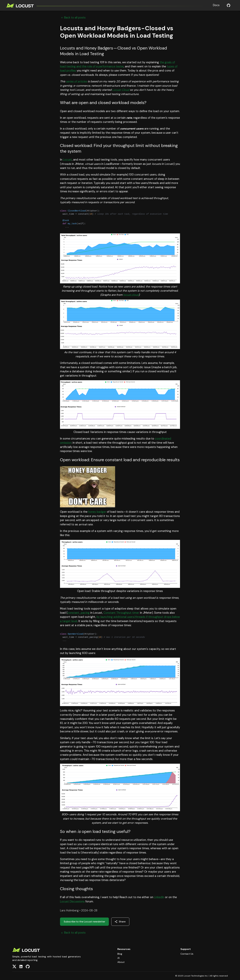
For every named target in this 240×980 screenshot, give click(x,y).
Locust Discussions (72, 901)
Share (120, 922)
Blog (120, 954)
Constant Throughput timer (121, 613)
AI (118, 958)
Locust (67, 160)
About (121, 962)
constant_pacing (78, 613)
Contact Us (187, 954)
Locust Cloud (121, 90)
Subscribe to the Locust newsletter (84, 922)
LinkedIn (159, 897)
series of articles (76, 81)
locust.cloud (131, 295)
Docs (216, 5)
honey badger (97, 512)
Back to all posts (73, 18)
